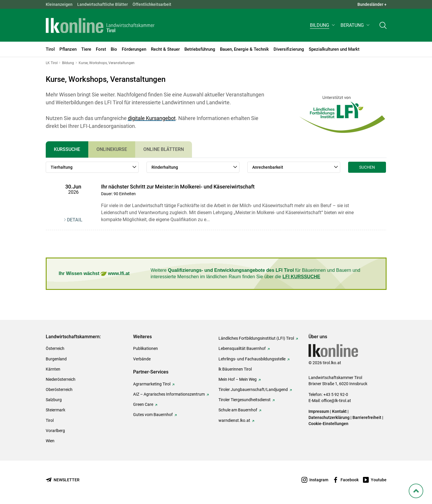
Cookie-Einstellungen (328, 424)
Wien (50, 441)
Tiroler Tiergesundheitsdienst (245, 400)
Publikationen (146, 348)
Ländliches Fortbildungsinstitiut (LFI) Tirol (256, 338)
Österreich (55, 348)
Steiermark (55, 410)
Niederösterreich (61, 379)
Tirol (50, 420)
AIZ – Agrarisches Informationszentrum (169, 394)
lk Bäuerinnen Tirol (235, 369)
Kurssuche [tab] (67, 149)
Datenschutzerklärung (329, 417)
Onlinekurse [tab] (112, 149)
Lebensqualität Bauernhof (242, 348)
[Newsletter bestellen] (63, 480)
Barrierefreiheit (367, 417)
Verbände (142, 359)
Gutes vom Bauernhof (153, 415)
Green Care (143, 404)
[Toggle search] (383, 25)
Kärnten (53, 369)
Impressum (319, 411)
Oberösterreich (59, 390)
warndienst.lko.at (234, 420)
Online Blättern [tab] (164, 149)
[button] (323, 25)
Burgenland (56, 359)
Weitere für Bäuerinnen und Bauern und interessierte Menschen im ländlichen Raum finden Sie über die (255, 273)
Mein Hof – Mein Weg (238, 379)
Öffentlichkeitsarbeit (152, 4)
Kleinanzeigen (59, 4)
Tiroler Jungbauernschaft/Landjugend (253, 390)
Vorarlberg (55, 431)
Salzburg (54, 400)
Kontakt (339, 411)
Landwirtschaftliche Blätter (103, 4)
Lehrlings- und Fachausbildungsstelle (252, 359)
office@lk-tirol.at (336, 401)
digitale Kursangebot (152, 118)
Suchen (367, 167)
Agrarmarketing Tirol (152, 384)
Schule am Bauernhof (238, 410)
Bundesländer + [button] (372, 4)
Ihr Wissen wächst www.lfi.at (94, 274)
